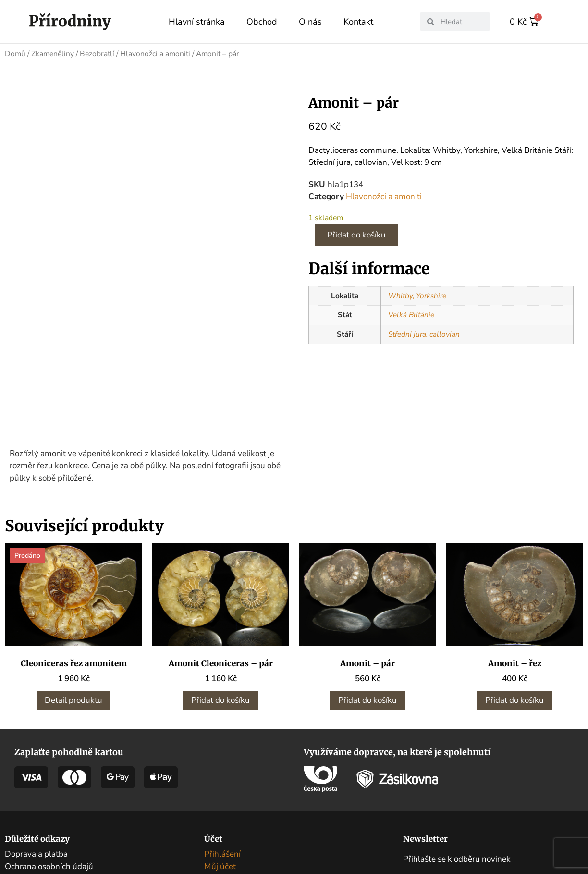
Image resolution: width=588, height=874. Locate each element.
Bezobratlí (97, 53)
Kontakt (358, 22)
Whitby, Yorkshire (417, 295)
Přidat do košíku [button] (220, 628)
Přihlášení (222, 781)
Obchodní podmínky (42, 806)
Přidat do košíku (356, 234)
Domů (15, 53)
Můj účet (220, 793)
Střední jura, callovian (424, 334)
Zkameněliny (53, 53)
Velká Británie (411, 314)
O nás (310, 22)
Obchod (262, 22)
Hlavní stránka (197, 22)
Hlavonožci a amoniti (155, 53)
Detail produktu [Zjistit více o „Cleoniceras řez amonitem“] (73, 628)
